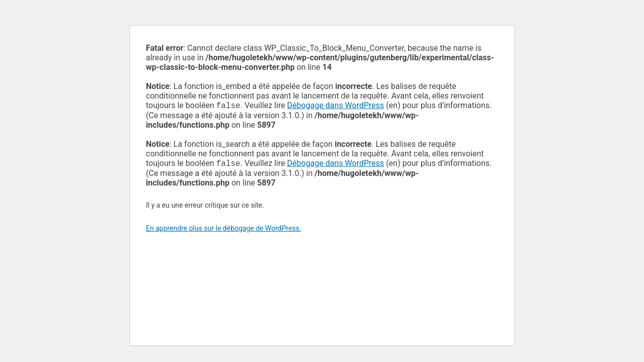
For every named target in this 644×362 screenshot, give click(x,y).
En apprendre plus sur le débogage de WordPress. (224, 230)
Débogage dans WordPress (336, 106)
